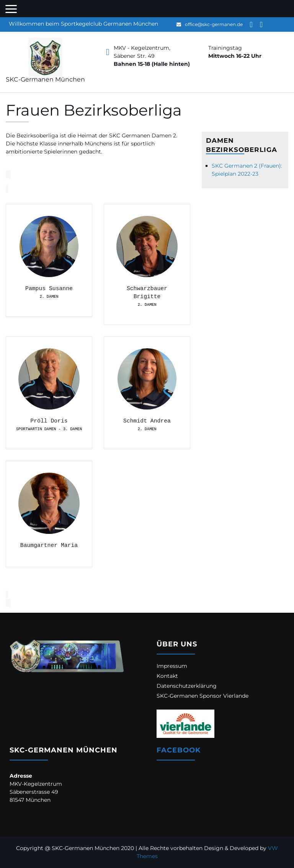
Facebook (179, 750)
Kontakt (167, 676)
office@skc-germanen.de (214, 24)
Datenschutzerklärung (187, 686)
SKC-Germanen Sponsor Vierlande (203, 696)
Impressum (172, 666)
